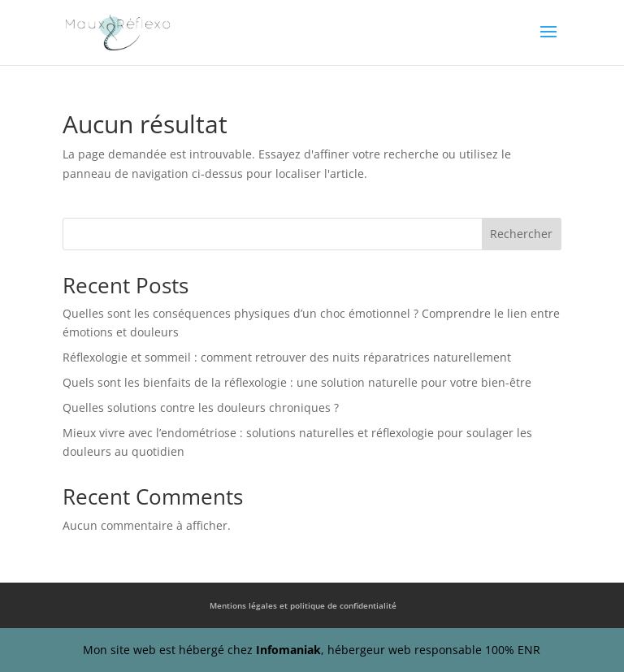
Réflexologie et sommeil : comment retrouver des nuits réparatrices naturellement (287, 357)
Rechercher (521, 234)
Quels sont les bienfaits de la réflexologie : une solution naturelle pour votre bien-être (297, 382)
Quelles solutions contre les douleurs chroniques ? (201, 408)
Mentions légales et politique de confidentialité (303, 605)
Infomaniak (288, 650)
